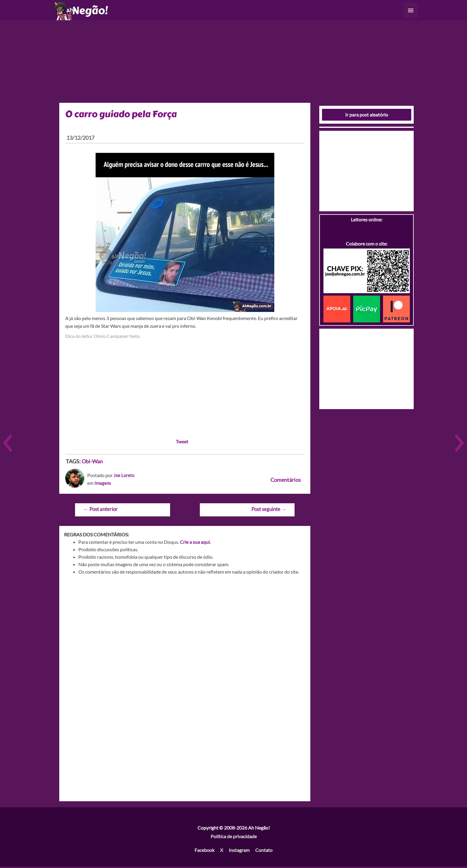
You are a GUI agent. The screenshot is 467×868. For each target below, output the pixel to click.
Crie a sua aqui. (195, 543)
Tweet (182, 443)
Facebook (204, 851)
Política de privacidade (234, 838)
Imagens (103, 484)
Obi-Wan (92, 463)
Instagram (239, 851)
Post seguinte (269, 511)
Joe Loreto (124, 477)
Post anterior (101, 511)
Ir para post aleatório (367, 116)
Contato (264, 851)
